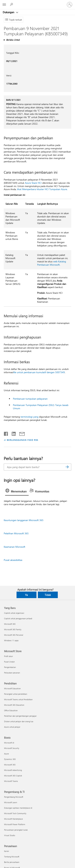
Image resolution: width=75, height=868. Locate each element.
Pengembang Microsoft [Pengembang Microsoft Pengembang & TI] (14, 797)
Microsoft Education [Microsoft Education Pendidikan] (12, 688)
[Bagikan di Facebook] (6, 433)
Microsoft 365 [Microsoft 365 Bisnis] (10, 765)
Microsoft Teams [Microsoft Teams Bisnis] (11, 781)
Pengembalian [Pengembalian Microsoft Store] (10, 667)
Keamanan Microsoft (14, 547)
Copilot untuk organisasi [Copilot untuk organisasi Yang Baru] (14, 613)
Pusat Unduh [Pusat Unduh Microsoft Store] (9, 662)
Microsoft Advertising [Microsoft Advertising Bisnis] (13, 770)
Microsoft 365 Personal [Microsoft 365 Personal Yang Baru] (14, 635)
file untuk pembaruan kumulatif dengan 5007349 (39, 372)
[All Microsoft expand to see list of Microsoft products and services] (4, 5)
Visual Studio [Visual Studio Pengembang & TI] (10, 835)
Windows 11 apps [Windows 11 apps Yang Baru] (11, 640)
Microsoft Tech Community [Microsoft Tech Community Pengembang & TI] (15, 813)
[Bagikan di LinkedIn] (12, 433)
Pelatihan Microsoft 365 (16, 533)
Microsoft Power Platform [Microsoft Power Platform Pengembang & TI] (15, 824)
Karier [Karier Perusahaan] (7, 851)
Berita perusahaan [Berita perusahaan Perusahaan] (12, 862)
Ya (26, 595)
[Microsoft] (37, 3)
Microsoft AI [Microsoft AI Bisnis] (9, 743)
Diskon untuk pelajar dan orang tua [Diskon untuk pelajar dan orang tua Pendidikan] (19, 721)
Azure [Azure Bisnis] (6, 754)
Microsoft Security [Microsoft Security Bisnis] (12, 748)
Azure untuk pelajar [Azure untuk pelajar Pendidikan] (12, 727)
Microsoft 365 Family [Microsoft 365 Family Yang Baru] (13, 629)
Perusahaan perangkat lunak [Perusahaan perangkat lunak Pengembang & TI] (16, 830)
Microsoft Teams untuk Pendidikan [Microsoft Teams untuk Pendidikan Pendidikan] (18, 699)
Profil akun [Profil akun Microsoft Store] (8, 656)
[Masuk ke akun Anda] (70, 5)
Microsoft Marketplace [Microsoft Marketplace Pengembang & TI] (13, 819)
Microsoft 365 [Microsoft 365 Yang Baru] (10, 624)
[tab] (17, 492)
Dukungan (9, 12)
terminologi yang (29, 417)
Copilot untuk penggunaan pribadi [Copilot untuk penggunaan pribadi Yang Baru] (18, 618)
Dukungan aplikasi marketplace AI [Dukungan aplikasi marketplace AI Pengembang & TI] (18, 808)
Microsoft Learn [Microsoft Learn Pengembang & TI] (11, 802)
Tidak (48, 595)
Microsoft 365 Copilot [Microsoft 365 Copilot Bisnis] (13, 776)
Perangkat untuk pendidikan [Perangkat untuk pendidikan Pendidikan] (16, 694)
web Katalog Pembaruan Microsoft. (52, 263)
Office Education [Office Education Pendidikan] (11, 710)
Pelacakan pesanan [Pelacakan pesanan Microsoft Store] (12, 673)
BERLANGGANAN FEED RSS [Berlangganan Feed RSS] (22, 440)
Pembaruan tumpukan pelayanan (30, 399)
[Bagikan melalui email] (20, 433)
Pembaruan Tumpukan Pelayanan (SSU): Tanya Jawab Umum (41, 407)
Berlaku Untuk (13, 40)
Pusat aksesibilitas (13, 560)
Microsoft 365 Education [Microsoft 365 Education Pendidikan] (14, 705)
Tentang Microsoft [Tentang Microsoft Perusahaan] (12, 857)
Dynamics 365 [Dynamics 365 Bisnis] (10, 759)
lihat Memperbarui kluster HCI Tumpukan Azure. (42, 189)
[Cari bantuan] (12, 4)
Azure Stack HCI (33, 183)
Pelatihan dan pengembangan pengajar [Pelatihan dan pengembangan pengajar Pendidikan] (20, 716)
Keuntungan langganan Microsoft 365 (24, 520)
